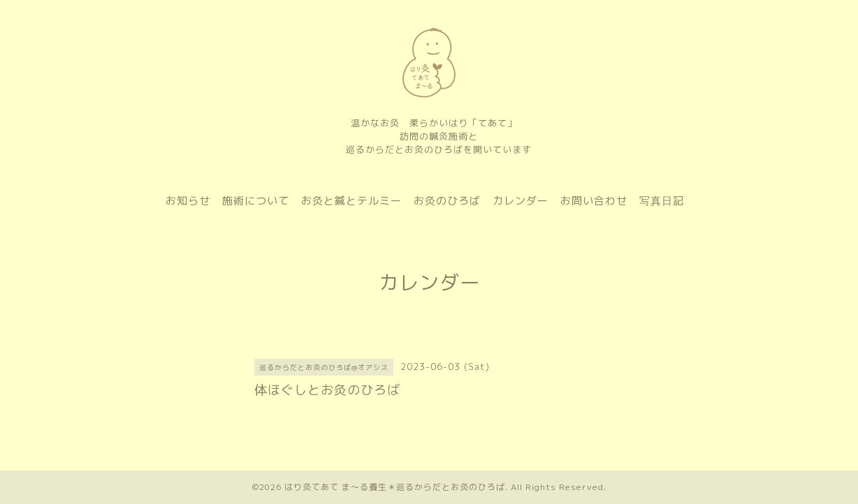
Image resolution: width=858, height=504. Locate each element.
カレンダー (521, 201)
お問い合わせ (594, 201)
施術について (256, 201)
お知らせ (188, 201)
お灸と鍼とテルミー (351, 201)
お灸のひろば (447, 201)
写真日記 (662, 201)
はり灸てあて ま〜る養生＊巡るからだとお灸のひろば (395, 487)
